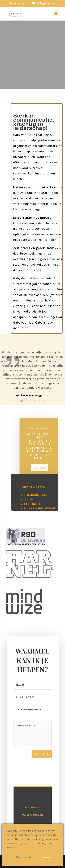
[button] (22, 401)
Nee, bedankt (23, 857)
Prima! (47, 857)
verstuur (42, 797)
